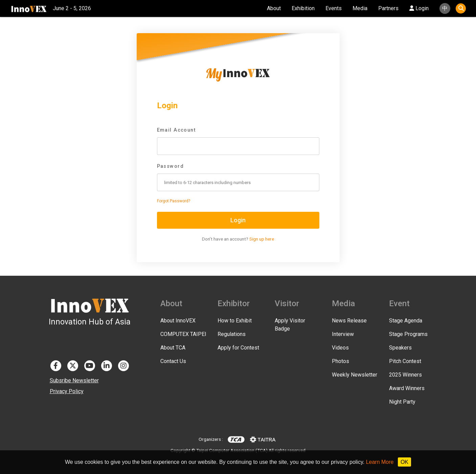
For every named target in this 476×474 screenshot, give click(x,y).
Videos (340, 348)
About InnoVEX (178, 321)
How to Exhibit (235, 321)
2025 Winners (405, 375)
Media (360, 8)
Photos (341, 361)
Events (334, 8)
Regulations (232, 334)
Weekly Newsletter (355, 375)
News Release (349, 321)
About (274, 8)
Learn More (380, 462)
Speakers (400, 348)
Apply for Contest (238, 348)
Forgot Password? (174, 201)
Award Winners (407, 388)
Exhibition (303, 8)
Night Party (402, 402)
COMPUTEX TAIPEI (183, 334)
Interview (343, 334)
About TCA (173, 348)
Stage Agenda (406, 321)
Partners (388, 8)
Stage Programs (408, 334)
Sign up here (262, 239)
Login (419, 8)
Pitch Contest (405, 361)
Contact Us (173, 361)
